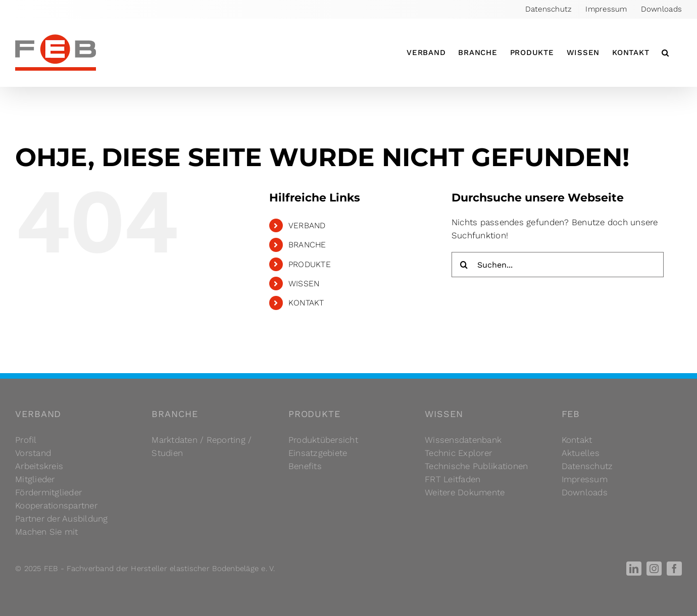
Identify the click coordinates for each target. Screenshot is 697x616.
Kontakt (577, 440)
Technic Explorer (458, 453)
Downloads (585, 492)
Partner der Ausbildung (62, 519)
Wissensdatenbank (463, 440)
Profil (26, 440)
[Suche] (464, 265)
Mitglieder (35, 479)
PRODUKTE (310, 264)
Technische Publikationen (476, 466)
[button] (665, 53)
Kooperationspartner (56, 505)
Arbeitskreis (39, 466)
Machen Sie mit (47, 532)
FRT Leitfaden (453, 479)
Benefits (305, 466)
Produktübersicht (323, 440)
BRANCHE (307, 245)
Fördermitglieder (48, 492)
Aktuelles (581, 453)
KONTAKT (306, 303)
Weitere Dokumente (465, 492)
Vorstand (33, 453)
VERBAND (307, 225)
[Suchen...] (558, 265)
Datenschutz (587, 466)
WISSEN (304, 284)
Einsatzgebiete (318, 453)
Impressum (585, 479)
